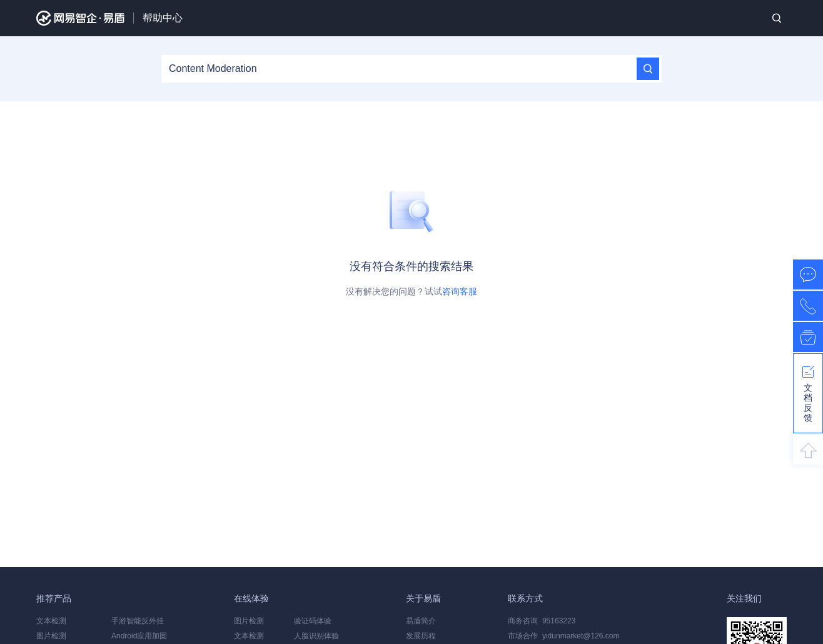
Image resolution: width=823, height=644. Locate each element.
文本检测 (51, 621)
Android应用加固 (139, 636)
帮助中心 (163, 18)
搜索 (777, 18)
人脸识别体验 (316, 636)
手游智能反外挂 (138, 621)
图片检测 (51, 636)
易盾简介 (421, 621)
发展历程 (421, 636)
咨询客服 (460, 291)
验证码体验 (313, 621)
